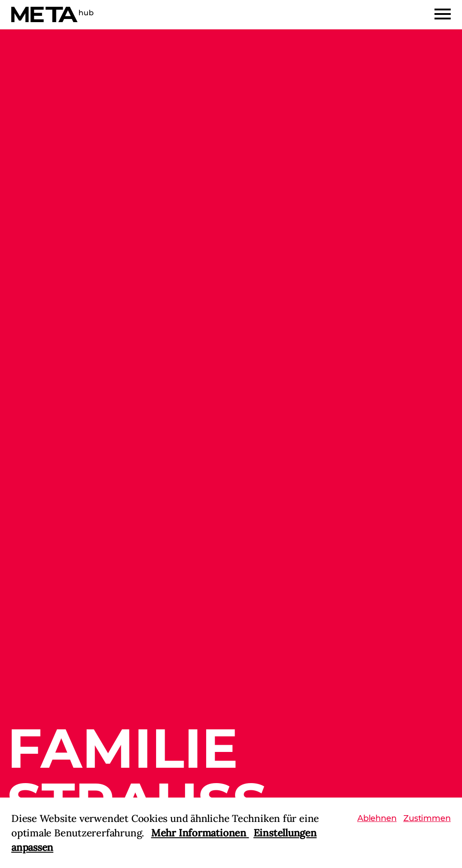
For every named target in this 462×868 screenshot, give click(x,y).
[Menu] (443, 14)
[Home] (52, 14)
